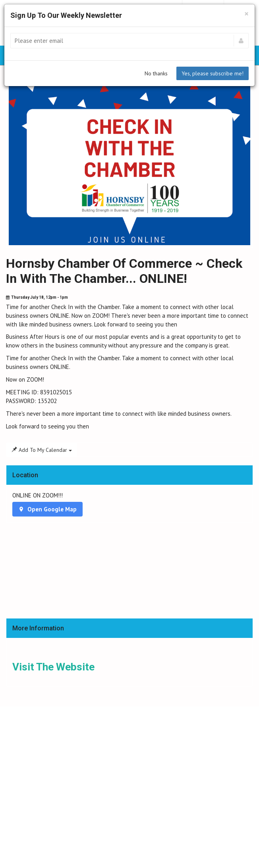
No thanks (156, 73)
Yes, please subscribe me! (213, 73)
